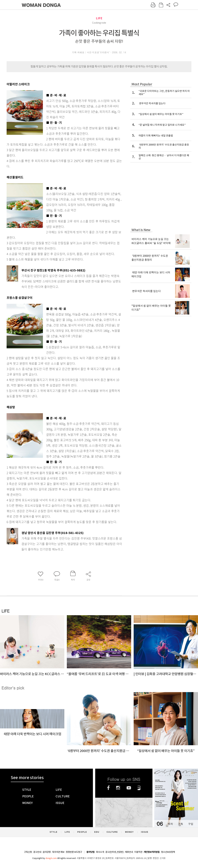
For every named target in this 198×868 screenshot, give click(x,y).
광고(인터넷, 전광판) (114, 852)
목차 (170, 824)
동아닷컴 (90, 852)
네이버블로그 (139, 788)
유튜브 (129, 788)
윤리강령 (47, 852)
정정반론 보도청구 (74, 852)
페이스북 (108, 788)
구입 (191, 824)
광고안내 (37, 852)
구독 (180, 824)
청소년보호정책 (168, 852)
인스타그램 (118, 788)
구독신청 (28, 852)
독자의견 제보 (58, 852)
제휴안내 (129, 852)
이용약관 (138, 852)
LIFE (99, 18)
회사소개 (100, 852)
